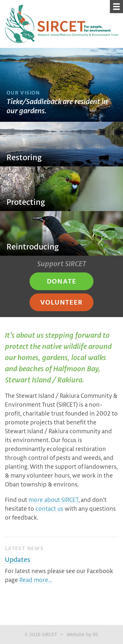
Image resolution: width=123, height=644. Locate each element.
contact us (49, 509)
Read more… (36, 580)
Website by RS (82, 634)
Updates (18, 559)
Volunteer (62, 302)
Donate (62, 281)
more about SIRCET (53, 500)
